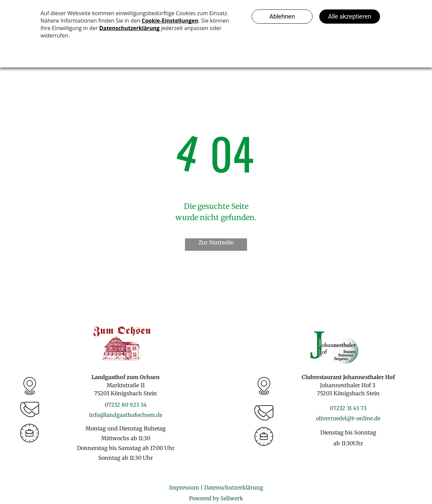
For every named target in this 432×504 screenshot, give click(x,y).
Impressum (184, 487)
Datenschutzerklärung (234, 487)
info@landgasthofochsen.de (126, 415)
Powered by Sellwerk (216, 498)
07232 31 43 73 (348, 408)
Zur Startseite (216, 242)
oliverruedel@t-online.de (348, 418)
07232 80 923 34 (126, 405)
